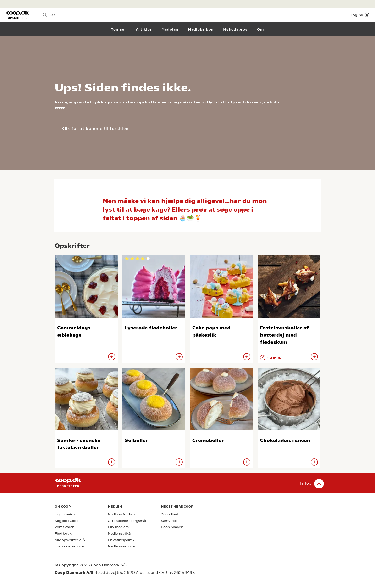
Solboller (136, 440)
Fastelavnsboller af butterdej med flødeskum (284, 335)
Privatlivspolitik (121, 540)
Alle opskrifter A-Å (70, 540)
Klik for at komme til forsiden (95, 128)
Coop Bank (170, 514)
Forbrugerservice (69, 546)
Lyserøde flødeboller (151, 328)
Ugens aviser (65, 514)
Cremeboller (208, 440)
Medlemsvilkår (120, 534)
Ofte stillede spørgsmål (127, 521)
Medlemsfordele (121, 514)
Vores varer (64, 527)
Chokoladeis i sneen (285, 440)
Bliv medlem (118, 527)
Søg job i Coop (67, 521)
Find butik (63, 534)
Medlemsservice (121, 546)
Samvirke (169, 521)
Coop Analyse (172, 527)
